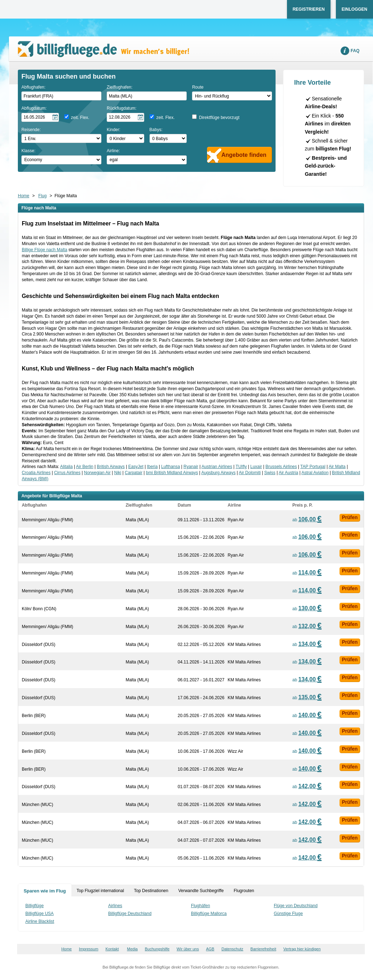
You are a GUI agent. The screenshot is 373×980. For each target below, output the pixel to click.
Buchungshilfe (157, 949)
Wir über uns (188, 949)
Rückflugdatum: (122, 108)
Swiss (270, 473)
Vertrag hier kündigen (302, 949)
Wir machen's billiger (104, 49)
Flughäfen (200, 906)
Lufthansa (170, 467)
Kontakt (112, 949)
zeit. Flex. (80, 118)
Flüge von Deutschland (296, 906)
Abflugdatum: (34, 108)
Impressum (89, 949)
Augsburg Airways (218, 473)
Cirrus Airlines (67, 473)
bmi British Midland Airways (172, 473)
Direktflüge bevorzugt (219, 118)
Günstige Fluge (288, 914)
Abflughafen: (33, 87)
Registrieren (309, 9)
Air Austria (289, 473)
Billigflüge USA (39, 914)
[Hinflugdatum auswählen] (40, 117)
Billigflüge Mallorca (209, 914)
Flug (42, 196)
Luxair (256, 467)
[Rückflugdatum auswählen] (125, 117)
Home (24, 196)
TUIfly (241, 467)
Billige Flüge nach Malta (44, 250)
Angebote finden (244, 155)
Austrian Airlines (217, 467)
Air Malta (337, 467)
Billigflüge (34, 906)
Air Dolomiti (250, 473)
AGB (210, 949)
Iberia (152, 467)
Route (198, 87)
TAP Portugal (313, 467)
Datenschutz (232, 949)
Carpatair (134, 473)
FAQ (355, 51)
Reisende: (31, 130)
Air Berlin (85, 467)
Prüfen (350, 517)
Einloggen (354, 9)
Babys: (156, 130)
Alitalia (66, 467)
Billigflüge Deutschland (130, 914)
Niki (118, 473)
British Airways (111, 467)
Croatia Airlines (36, 473)
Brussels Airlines (281, 467)
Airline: (113, 151)
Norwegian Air (97, 473)
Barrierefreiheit (263, 949)
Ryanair (191, 467)
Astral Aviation (315, 473)
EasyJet (136, 467)
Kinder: (114, 130)
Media (132, 949)
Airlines (115, 906)
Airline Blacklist (40, 921)
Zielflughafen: (120, 87)
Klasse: (28, 151)
